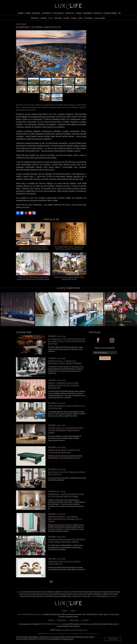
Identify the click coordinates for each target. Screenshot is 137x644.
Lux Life (20, 592)
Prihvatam (113, 639)
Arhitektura (35, 18)
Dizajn (51, 18)
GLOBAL (64, 611)
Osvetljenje (89, 18)
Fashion (36, 13)
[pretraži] (120, 13)
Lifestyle (70, 13)
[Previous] (18, 54)
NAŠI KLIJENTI (74, 620)
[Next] (85, 54)
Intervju (98, 13)
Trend (79, 13)
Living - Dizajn (61, 336)
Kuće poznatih (100, 18)
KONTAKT (86, 620)
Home (21, 13)
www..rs (66, 630)
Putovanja (58, 13)
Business (88, 13)
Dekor (80, 18)
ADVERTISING (61, 620)
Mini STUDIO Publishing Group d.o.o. (30, 614)
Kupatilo (67, 18)
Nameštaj (58, 18)
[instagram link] (112, 340)
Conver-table (110, 13)
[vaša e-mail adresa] (105, 353)
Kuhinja (74, 18)
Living (28, 13)
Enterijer (44, 18)
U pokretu (46, 13)
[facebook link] (98, 340)
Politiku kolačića (68, 639)
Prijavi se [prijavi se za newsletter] (105, 358)
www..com (79, 630)
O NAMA (51, 620)
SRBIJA (73, 611)
